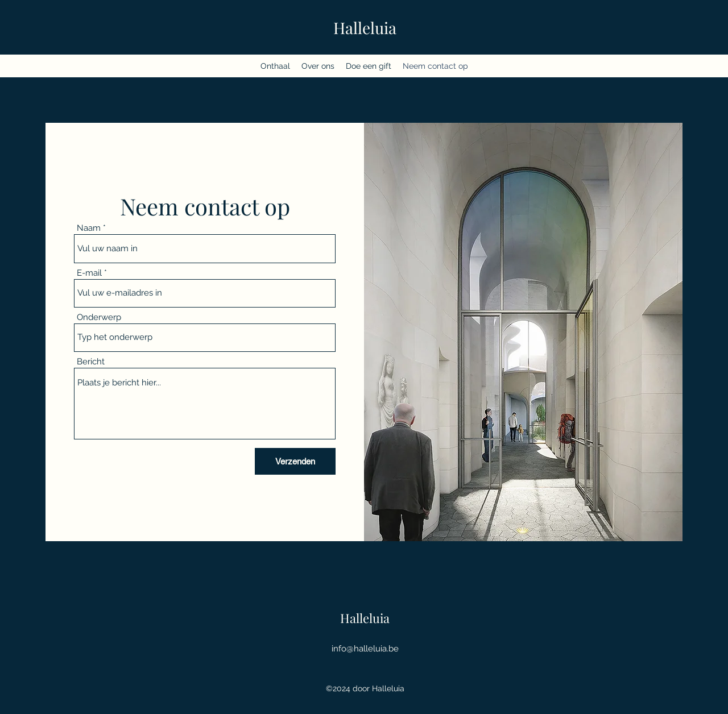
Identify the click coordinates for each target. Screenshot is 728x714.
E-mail (89, 273)
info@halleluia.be (365, 649)
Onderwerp (99, 317)
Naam (89, 228)
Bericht (91, 362)
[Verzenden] (295, 461)
